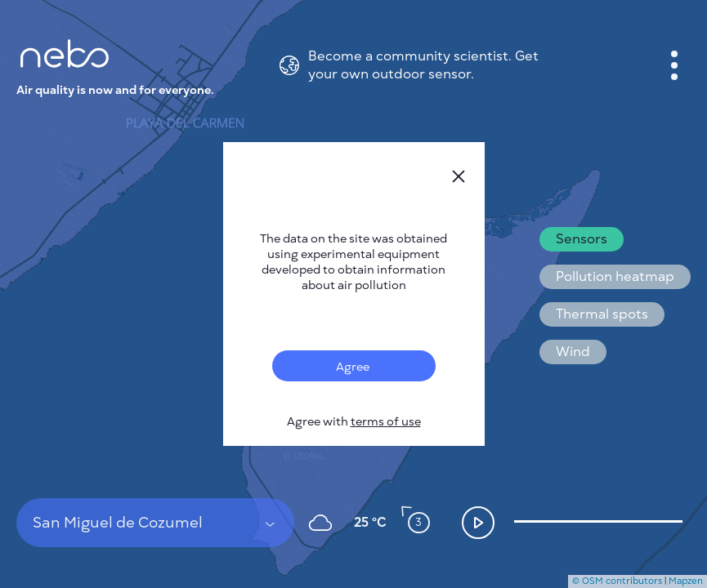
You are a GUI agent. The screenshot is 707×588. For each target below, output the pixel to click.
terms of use (386, 422)
